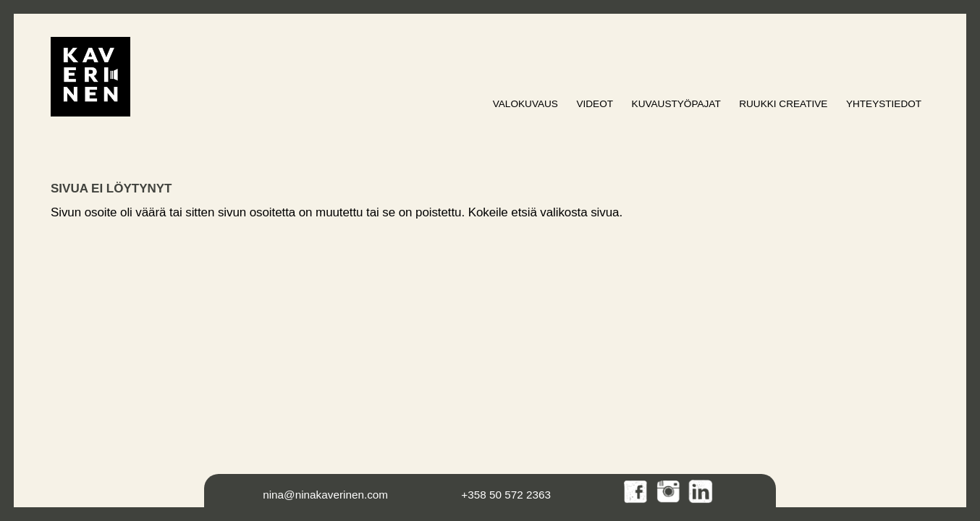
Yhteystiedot (884, 104)
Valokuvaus (525, 104)
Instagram (669, 492)
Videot (595, 104)
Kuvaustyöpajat (676, 104)
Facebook (637, 492)
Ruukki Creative (783, 104)
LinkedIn (701, 492)
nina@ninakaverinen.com (325, 495)
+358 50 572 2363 (506, 495)
